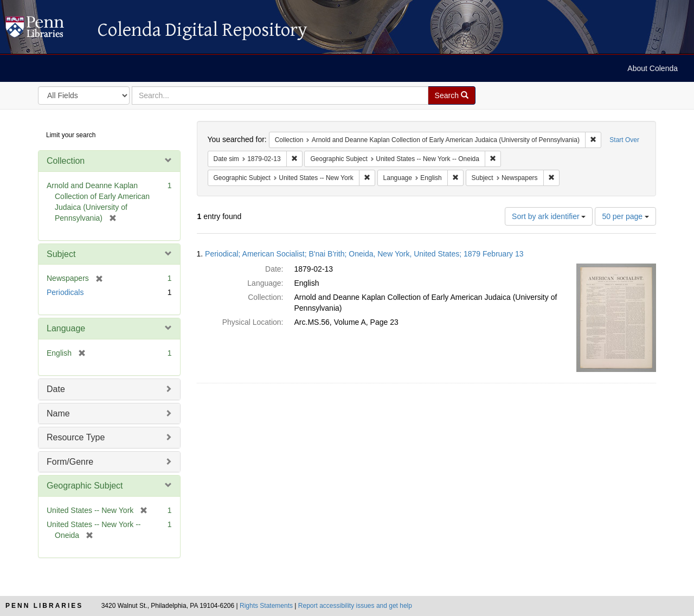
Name (58, 413)
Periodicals (65, 292)
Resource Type (76, 437)
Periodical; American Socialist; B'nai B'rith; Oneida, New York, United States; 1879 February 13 (364, 254)
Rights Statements (266, 606)
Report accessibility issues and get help (355, 606)
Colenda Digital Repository (46, 30)
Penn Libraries (44, 606)
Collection (66, 161)
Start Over (624, 140)
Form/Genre (70, 462)
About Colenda (653, 68)
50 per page (625, 216)
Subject (61, 254)
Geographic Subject (85, 486)
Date (56, 389)
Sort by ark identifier (549, 216)
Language (66, 328)
